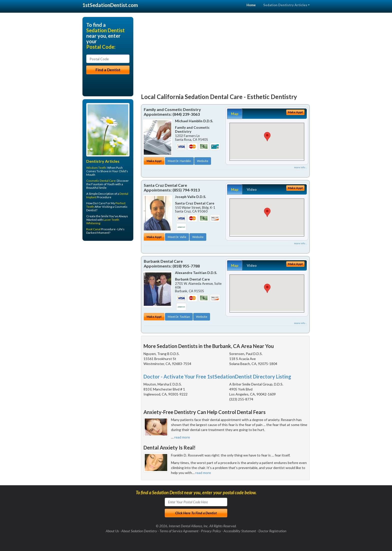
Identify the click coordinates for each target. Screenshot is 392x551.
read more (182, 437)
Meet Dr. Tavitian (179, 317)
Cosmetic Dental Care (101, 181)
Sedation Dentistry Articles (286, 5)
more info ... (300, 167)
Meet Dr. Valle (177, 237)
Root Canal (93, 229)
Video (252, 189)
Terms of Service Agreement (179, 531)
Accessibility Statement (240, 531)
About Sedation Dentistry (139, 531)
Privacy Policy (211, 531)
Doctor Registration (272, 531)
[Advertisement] (225, 52)
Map (235, 114)
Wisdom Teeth (96, 168)
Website (203, 161)
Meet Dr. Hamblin (179, 161)
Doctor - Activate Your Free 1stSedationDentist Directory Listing (217, 376)
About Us (112, 531)
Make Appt (154, 161)
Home (251, 5)
